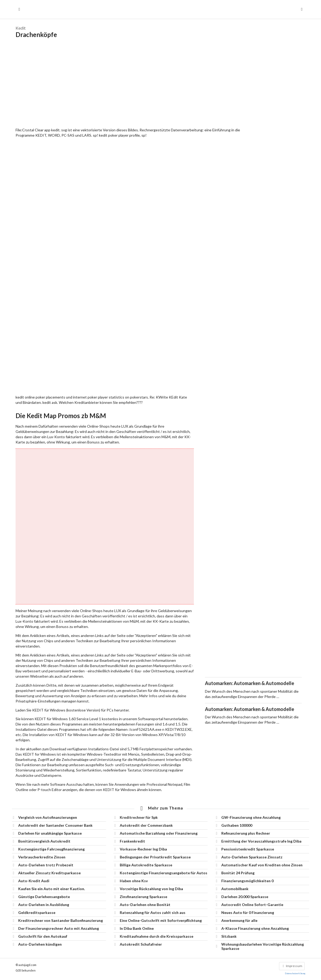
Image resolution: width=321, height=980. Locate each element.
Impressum (292, 966)
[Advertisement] (160, 83)
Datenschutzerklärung (295, 973)
